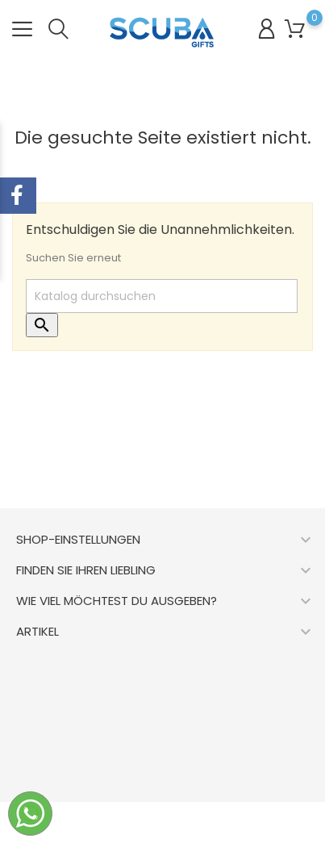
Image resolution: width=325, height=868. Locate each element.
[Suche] (162, 296)
